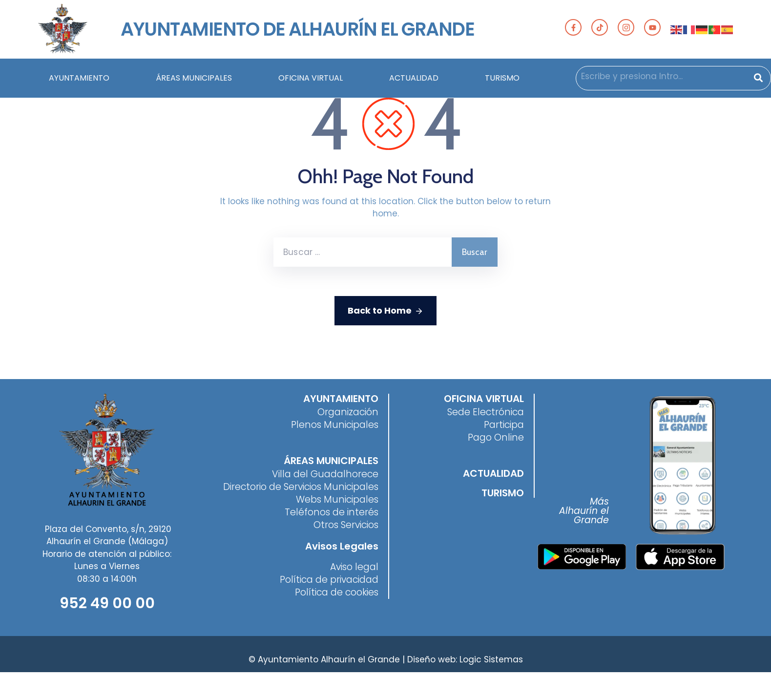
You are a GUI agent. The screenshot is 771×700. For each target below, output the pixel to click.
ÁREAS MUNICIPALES (194, 81)
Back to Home (385, 311)
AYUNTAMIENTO (79, 81)
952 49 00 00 (107, 603)
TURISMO (502, 81)
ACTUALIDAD (414, 81)
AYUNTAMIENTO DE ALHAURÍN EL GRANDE (297, 29)
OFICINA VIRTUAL (311, 81)
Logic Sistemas (491, 659)
